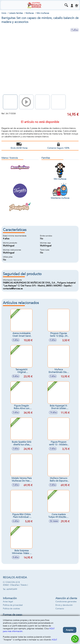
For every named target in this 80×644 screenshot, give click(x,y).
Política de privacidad (13, 605)
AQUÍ (54, 640)
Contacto (60, 609)
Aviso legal (8, 602)
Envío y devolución (64, 605)
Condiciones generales (66, 602)
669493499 (12, 589)
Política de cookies (11, 609)
